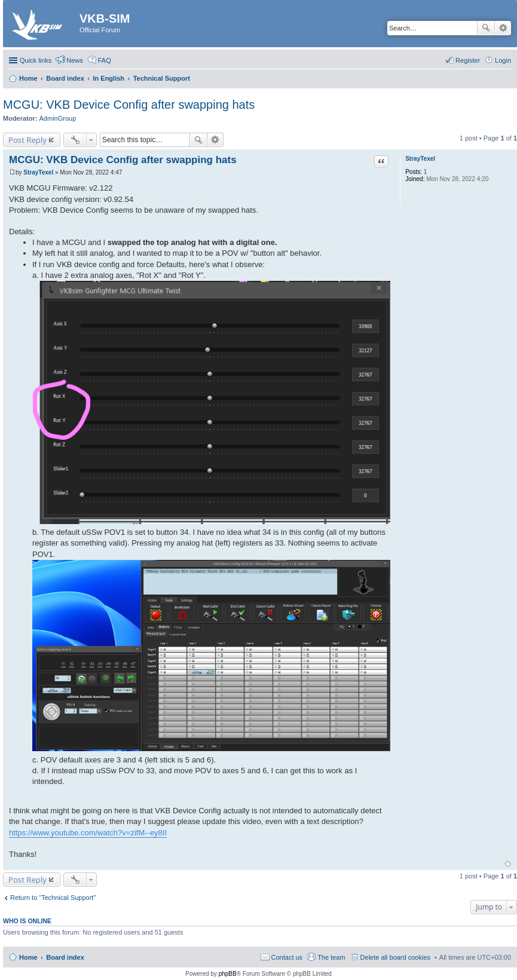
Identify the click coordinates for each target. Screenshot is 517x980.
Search (486, 28)
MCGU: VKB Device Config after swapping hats (129, 105)
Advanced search (503, 28)
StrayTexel (420, 159)
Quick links (36, 60)
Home (28, 957)
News (75, 60)
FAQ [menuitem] (105, 60)
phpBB (228, 974)
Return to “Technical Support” (53, 898)
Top (508, 864)
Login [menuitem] (503, 60)
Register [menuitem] (468, 60)
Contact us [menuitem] (287, 957)
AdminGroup (58, 118)
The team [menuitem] (331, 957)
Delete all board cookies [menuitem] (395, 957)
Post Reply (27, 140)
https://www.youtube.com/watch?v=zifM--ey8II (88, 833)
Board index (65, 957)
